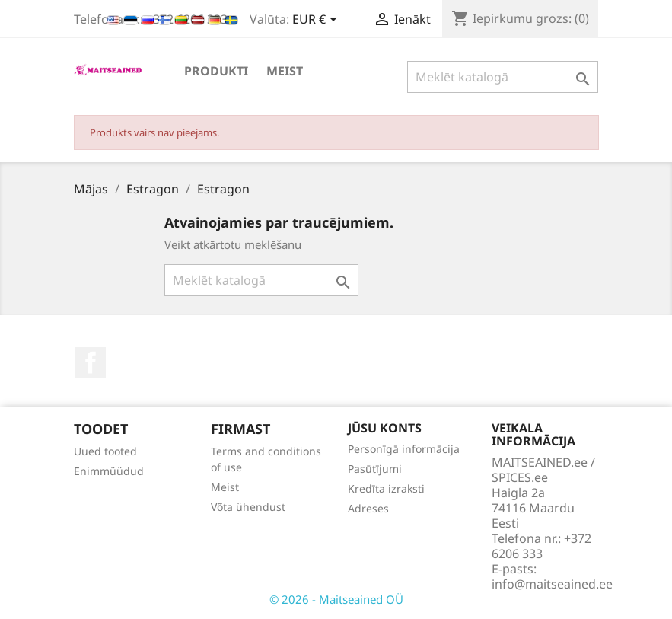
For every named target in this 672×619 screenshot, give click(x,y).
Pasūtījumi (375, 469)
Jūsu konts (385, 428)
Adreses (368, 508)
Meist (285, 71)
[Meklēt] (503, 77)
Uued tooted (105, 451)
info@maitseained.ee (552, 584)
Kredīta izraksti (386, 488)
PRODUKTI (216, 71)
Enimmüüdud (109, 471)
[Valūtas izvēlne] (317, 21)
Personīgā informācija (404, 449)
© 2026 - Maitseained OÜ (336, 599)
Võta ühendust (248, 507)
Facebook (91, 362)
